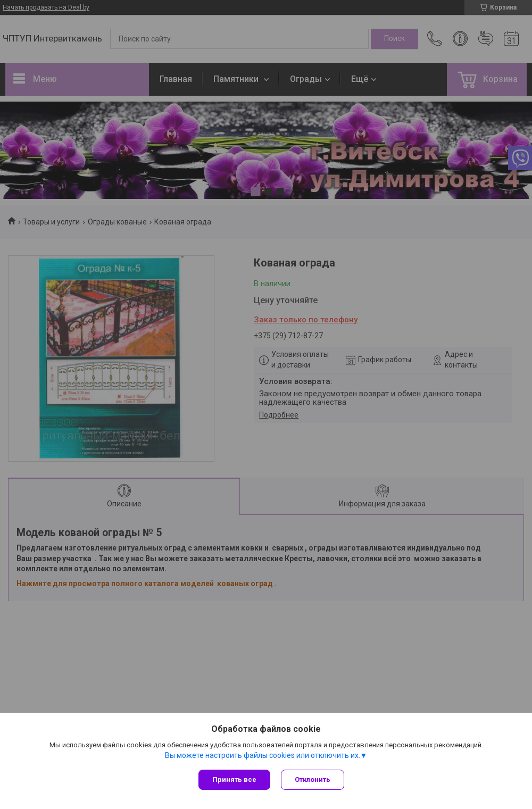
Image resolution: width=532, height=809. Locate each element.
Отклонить (313, 779)
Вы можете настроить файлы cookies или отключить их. (263, 755)
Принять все (234, 779)
